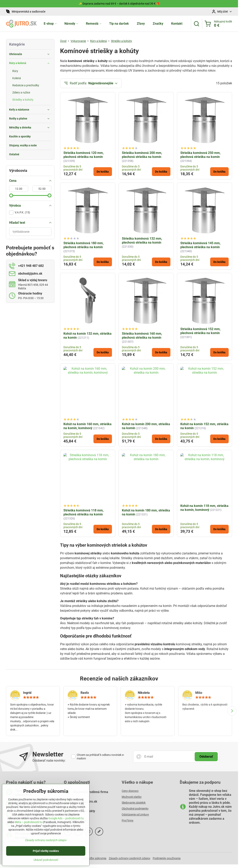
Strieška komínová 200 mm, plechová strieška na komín (142, 155)
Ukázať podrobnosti (46, 862)
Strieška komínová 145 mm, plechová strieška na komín (200, 245)
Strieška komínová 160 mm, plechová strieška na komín (142, 336)
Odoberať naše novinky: (49, 761)
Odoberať (206, 757)
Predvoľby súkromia (94, 858)
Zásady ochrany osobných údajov (130, 858)
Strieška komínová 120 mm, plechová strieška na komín (84, 155)
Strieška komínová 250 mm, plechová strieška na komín (200, 155)
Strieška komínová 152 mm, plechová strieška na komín (200, 331)
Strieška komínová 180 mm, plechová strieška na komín (84, 245)
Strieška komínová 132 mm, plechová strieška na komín (142, 241)
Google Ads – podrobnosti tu (66, 820)
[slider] (11, 195)
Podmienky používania (167, 858)
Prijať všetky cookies (46, 853)
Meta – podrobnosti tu (29, 824)
